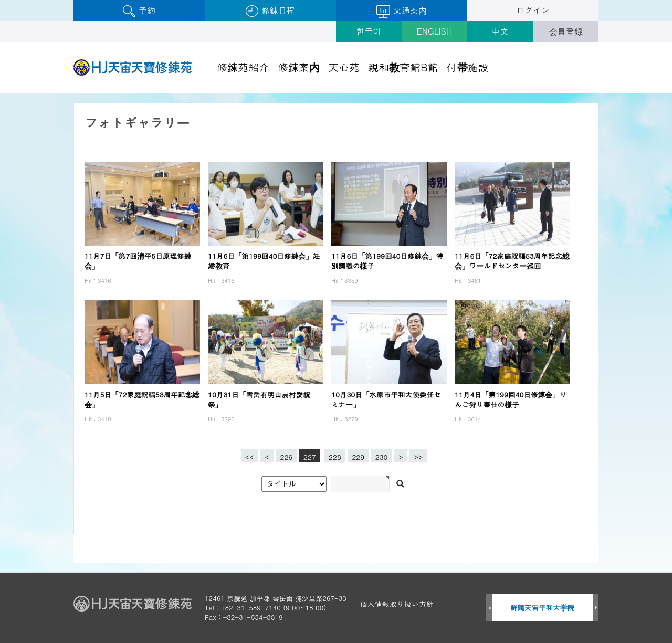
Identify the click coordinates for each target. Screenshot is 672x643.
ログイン (533, 10)
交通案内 (401, 11)
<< (250, 457)
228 (333, 456)
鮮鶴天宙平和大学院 (543, 608)
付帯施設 (468, 67)
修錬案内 (299, 67)
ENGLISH (435, 31)
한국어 (369, 31)
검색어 (0, 94)
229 (356, 456)
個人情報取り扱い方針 (397, 604)
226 (284, 456)
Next (596, 608)
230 (380, 456)
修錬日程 (270, 11)
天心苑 (344, 67)
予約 (139, 11)
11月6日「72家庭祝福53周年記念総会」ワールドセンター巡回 (512, 261)
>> (418, 457)
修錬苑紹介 (243, 67)
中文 (500, 31)
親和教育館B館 (403, 67)
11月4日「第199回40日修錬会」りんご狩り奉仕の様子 (511, 399)
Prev (489, 608)
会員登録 (566, 31)
